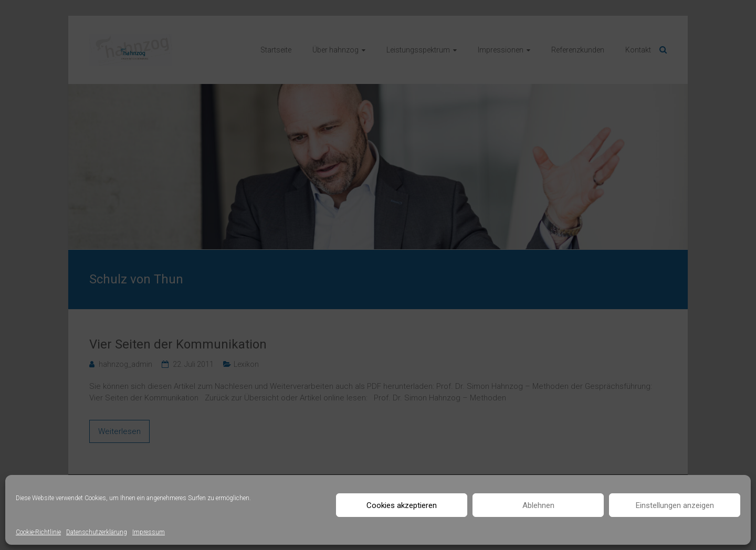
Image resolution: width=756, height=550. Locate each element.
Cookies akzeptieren (402, 505)
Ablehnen (538, 505)
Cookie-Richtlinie (38, 532)
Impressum (149, 532)
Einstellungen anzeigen (675, 505)
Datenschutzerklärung (97, 532)
